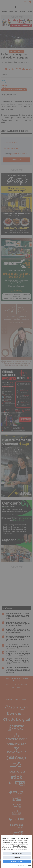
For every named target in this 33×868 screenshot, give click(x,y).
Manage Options (17, 854)
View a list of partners (19, 846)
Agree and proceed (17, 862)
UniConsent (27, 866)
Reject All (17, 858)
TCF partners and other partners (19, 838)
